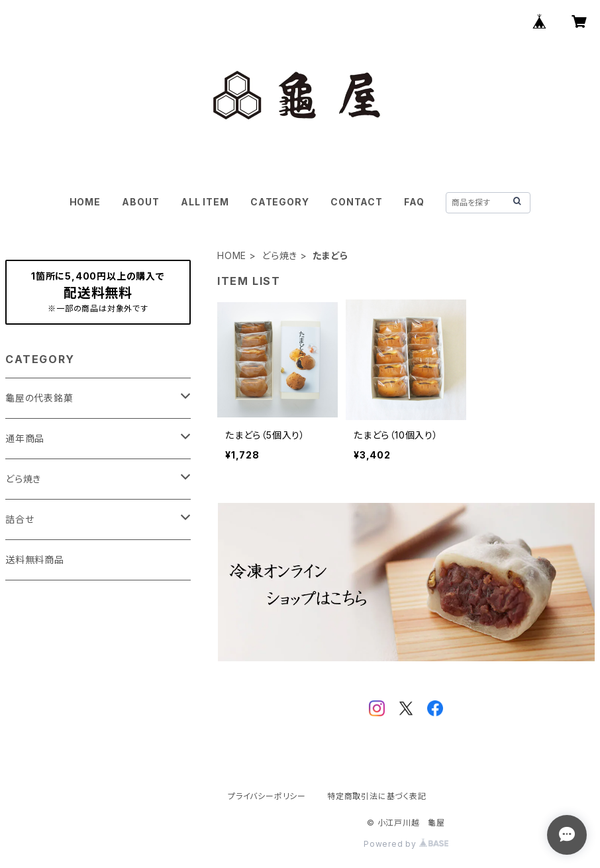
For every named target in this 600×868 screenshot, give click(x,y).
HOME (85, 202)
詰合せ (20, 519)
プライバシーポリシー (267, 796)
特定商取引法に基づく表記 (377, 796)
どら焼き (279, 255)
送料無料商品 (35, 560)
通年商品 (25, 438)
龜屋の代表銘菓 (39, 398)
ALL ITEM (205, 202)
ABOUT (140, 202)
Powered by (406, 844)
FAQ (414, 202)
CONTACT (357, 202)
